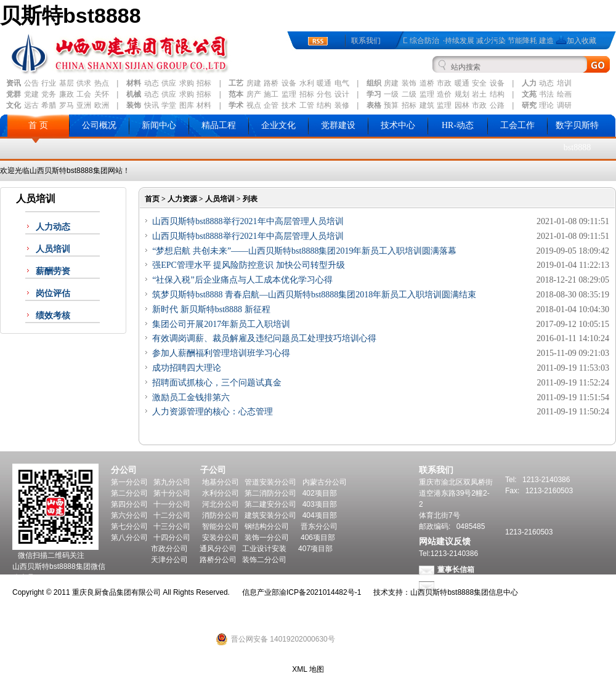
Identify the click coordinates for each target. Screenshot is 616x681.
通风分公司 (218, 549)
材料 (134, 83)
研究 (529, 105)
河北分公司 (221, 504)
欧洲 (102, 105)
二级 (409, 94)
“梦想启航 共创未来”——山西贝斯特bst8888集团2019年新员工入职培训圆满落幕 (304, 251)
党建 (31, 94)
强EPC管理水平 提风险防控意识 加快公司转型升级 (249, 265)
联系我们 (366, 41)
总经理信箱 (456, 586)
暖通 (324, 83)
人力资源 (182, 199)
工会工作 (517, 125)
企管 (271, 105)
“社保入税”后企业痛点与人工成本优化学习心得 (242, 280)
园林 (462, 105)
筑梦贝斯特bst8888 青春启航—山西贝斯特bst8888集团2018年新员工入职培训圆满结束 (314, 295)
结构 (497, 94)
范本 (236, 94)
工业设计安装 (264, 549)
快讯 (152, 105)
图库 (187, 105)
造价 (444, 94)
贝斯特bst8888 (71, 15)
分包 (324, 94)
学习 (374, 94)
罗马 (67, 105)
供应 (169, 83)
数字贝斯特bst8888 (577, 136)
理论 (546, 105)
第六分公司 (129, 515)
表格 (374, 105)
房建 (254, 83)
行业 (49, 83)
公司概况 (99, 125)
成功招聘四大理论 (187, 368)
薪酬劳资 (53, 271)
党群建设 (338, 125)
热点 (102, 83)
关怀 (102, 94)
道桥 (427, 83)
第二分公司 (129, 493)
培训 (564, 83)
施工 (271, 94)
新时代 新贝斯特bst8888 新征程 (211, 309)
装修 (342, 105)
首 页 (38, 125)
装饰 (409, 83)
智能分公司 (221, 526)
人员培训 (53, 249)
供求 (84, 83)
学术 (236, 105)
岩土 (479, 94)
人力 (529, 83)
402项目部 (320, 493)
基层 (67, 83)
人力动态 (53, 227)
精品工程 (219, 125)
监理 (289, 94)
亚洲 (84, 105)
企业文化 (278, 125)
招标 (204, 83)
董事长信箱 (456, 570)
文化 (14, 105)
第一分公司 (129, 482)
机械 (134, 94)
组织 (374, 83)
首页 (152, 199)
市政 (444, 83)
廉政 (67, 94)
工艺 (236, 83)
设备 (289, 83)
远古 (31, 105)
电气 (342, 83)
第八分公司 (129, 538)
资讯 (14, 83)
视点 (254, 105)
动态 (152, 83)
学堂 (169, 105)
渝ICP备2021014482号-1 (320, 592)
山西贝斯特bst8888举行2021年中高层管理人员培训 (248, 221)
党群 (14, 94)
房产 (254, 94)
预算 (391, 105)
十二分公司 (172, 515)
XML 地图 (308, 669)
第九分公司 (172, 482)
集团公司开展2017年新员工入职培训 (221, 324)
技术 (289, 105)
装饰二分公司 (264, 560)
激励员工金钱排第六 (191, 397)
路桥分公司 (218, 560)
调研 (564, 105)
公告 (31, 83)
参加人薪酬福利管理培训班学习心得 (221, 353)
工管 (307, 105)
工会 (84, 94)
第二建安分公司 (270, 504)
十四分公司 (172, 538)
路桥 (271, 83)
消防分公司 (221, 515)
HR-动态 (458, 125)
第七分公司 (129, 526)
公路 (497, 105)
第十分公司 (172, 493)
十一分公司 (172, 504)
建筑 (427, 105)
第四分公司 (129, 504)
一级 (391, 94)
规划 (462, 94)
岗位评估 (53, 293)
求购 (187, 83)
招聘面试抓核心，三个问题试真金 (217, 383)
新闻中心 (159, 125)
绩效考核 (53, 316)
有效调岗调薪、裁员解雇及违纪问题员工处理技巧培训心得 (264, 338)
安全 (479, 83)
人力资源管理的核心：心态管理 (213, 412)
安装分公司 (221, 538)
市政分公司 (169, 549)
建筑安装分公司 (270, 515)
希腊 (49, 105)
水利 (307, 83)
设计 (342, 94)
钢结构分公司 (267, 526)
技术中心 (398, 125)
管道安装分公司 (270, 482)
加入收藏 (582, 41)
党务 (49, 94)
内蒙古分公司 (325, 482)
